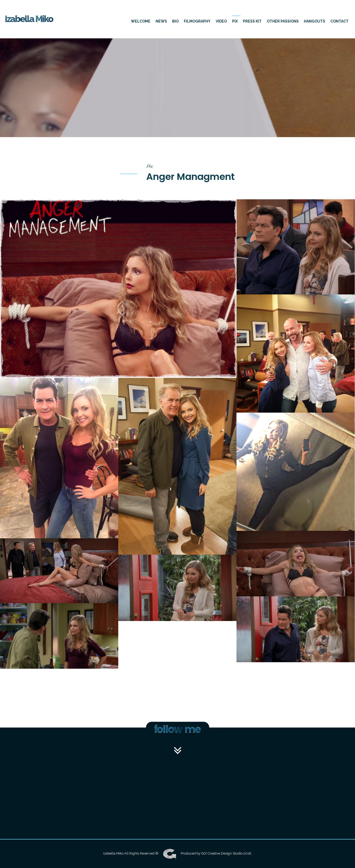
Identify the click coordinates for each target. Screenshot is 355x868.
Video (221, 21)
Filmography (197, 21)
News (161, 21)
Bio (175, 21)
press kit (252, 21)
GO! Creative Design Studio (222, 853)
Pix (235, 21)
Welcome (141, 21)
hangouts (315, 21)
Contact (339, 21)
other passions (283, 21)
